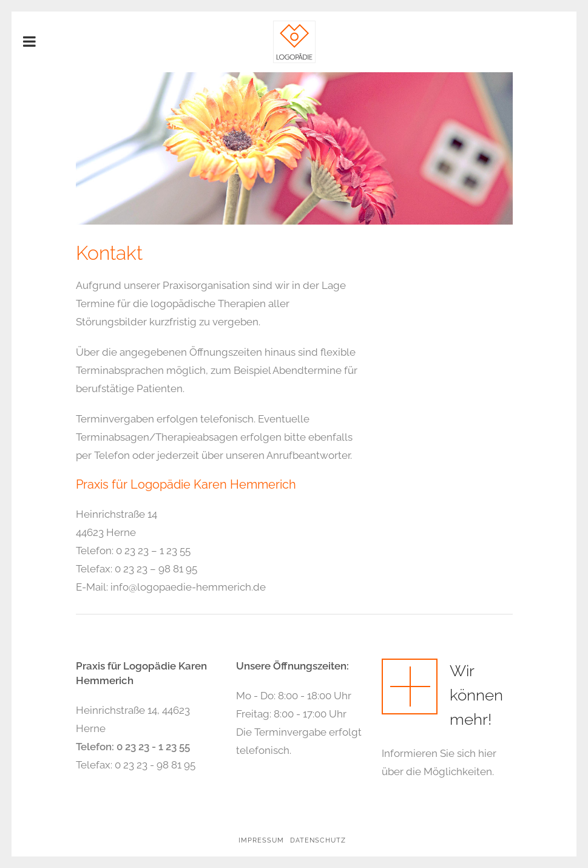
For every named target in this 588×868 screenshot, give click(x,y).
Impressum (261, 840)
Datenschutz (318, 840)
